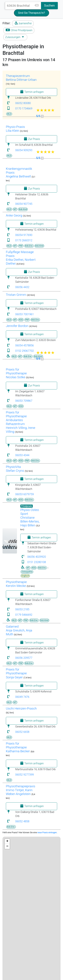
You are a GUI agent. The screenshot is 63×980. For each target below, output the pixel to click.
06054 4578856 (25, 345)
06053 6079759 (25, 494)
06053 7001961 (25, 314)
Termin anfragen (32, 92)
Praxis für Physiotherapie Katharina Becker (18, 747)
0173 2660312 (24, 240)
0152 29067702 (25, 351)
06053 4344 (22, 455)
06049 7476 (22, 697)
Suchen (49, 5)
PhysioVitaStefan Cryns (15, 469)
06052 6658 (22, 732)
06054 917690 (24, 235)
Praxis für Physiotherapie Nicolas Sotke (16, 373)
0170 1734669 (24, 109)
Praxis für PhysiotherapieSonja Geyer (16, 673)
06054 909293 (24, 150)
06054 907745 (24, 204)
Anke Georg (14, 215)
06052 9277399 (25, 775)
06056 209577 (24, 658)
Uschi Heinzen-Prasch (21, 708)
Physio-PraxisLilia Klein (15, 129)
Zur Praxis (31, 139)
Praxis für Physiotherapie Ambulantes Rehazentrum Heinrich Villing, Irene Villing (21, 422)
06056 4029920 (37, 557)
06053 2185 (22, 609)
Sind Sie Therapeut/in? (32, 13)
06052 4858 (22, 821)
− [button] (7, 846)
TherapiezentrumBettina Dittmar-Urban (21, 78)
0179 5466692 (24, 615)
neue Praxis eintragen (47, 833)
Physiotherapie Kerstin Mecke (16, 584)
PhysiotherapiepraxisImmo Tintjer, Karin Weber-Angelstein (20, 790)
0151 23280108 (37, 562)
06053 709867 (24, 401)
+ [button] (7, 841)
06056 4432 (22, 287)
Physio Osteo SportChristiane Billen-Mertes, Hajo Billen (30, 518)
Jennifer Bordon (17, 326)
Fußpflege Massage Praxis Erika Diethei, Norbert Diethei (21, 258)
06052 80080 (23, 103)
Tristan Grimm (16, 295)
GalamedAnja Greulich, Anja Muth (19, 630)
